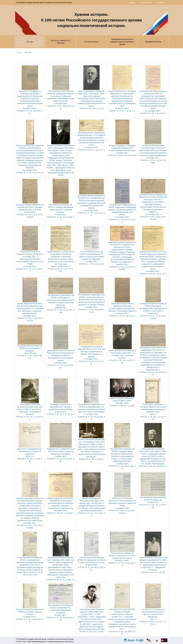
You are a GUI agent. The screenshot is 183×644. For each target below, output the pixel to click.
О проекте (160, 2)
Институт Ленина (91, 42)
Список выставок (146, 2)
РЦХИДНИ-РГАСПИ (153, 42)
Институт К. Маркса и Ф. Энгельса (61, 42)
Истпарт (30, 42)
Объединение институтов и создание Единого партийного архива (122, 42)
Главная (132, 2)
